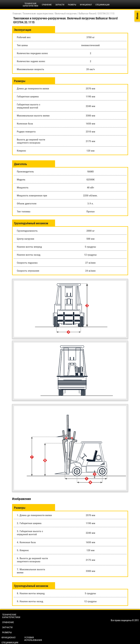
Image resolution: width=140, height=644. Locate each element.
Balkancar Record (87, 13)
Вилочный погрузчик (66, 13)
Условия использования (33, 639)
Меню (137, 16)
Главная (17, 13)
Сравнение (47, 5)
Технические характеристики (38, 13)
